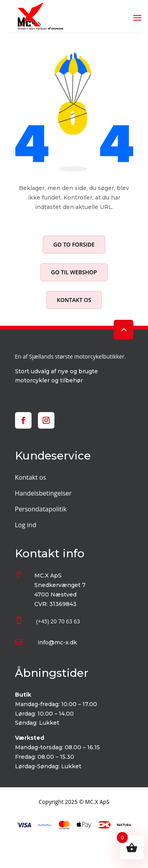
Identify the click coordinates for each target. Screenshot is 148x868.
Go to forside (74, 244)
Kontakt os (74, 300)
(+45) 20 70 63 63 (58, 621)
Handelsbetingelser (43, 493)
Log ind (26, 525)
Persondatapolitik (41, 509)
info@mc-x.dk (57, 642)
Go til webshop (74, 272)
